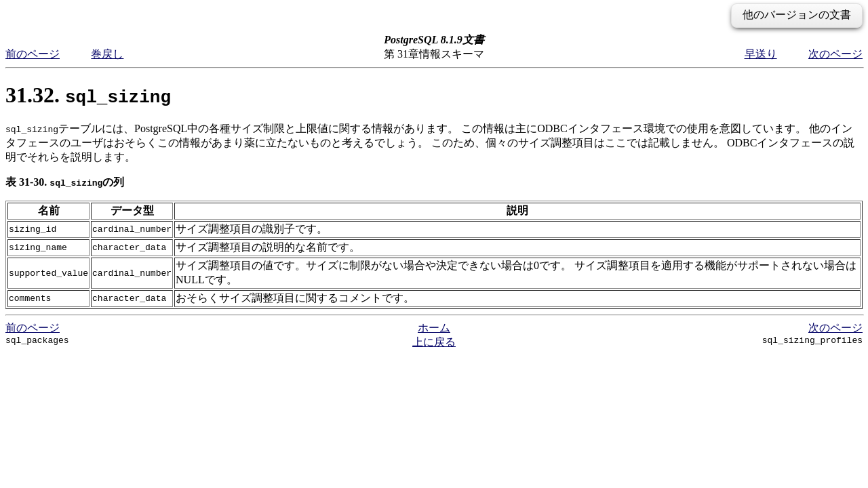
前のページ (33, 54)
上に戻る (434, 342)
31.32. (88, 95)
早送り (761, 54)
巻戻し (107, 54)
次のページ (835, 54)
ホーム (434, 328)
